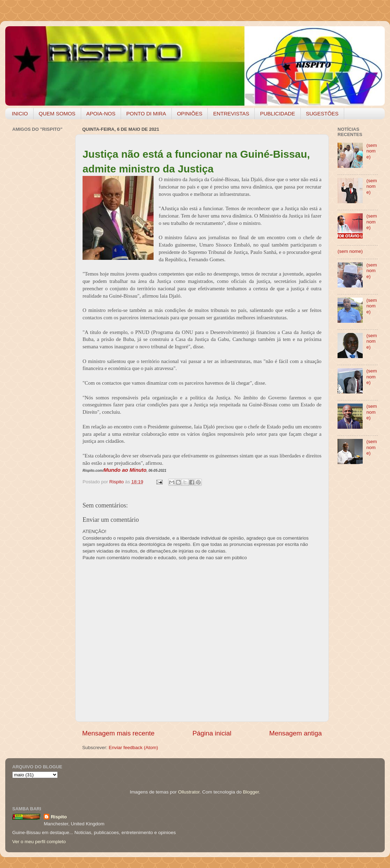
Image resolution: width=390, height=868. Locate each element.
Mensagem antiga (296, 733)
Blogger (251, 792)
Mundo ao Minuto (125, 470)
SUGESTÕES (322, 113)
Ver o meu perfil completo (39, 842)
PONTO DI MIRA (146, 113)
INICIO (20, 113)
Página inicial (212, 733)
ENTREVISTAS (231, 113)
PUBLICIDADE (277, 113)
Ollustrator (189, 792)
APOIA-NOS (101, 113)
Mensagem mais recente (118, 733)
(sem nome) (371, 151)
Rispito (59, 817)
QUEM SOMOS (57, 113)
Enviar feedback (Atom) (133, 748)
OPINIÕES (190, 113)
